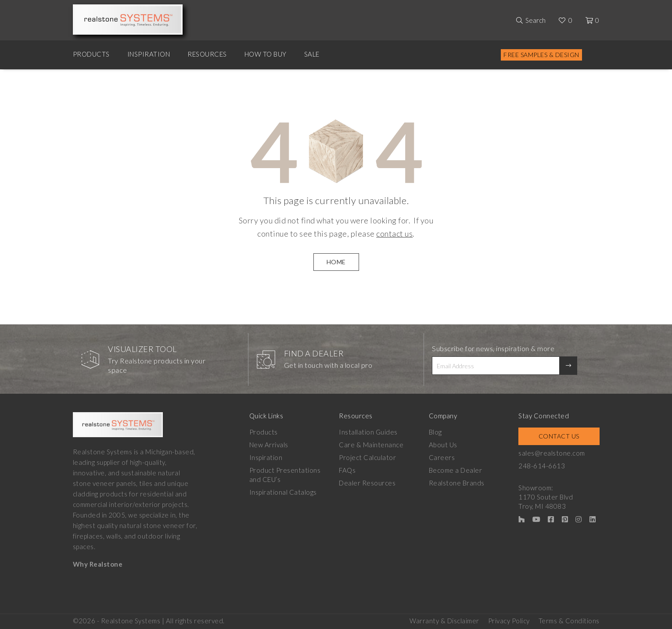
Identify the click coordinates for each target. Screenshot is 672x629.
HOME (336, 262)
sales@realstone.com (552, 453)
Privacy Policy (509, 621)
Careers (442, 457)
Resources (207, 54)
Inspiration (149, 54)
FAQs (347, 470)
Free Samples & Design (541, 55)
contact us (394, 234)
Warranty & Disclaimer (444, 621)
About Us (443, 445)
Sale (312, 54)
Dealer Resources (367, 483)
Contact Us (559, 436)
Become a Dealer (456, 470)
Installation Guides (368, 432)
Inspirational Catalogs (283, 492)
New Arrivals (269, 445)
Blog (435, 432)
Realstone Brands (457, 483)
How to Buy (266, 54)
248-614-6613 (542, 466)
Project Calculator (367, 457)
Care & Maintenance (371, 445)
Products (91, 54)
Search (535, 20)
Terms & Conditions (569, 621)
